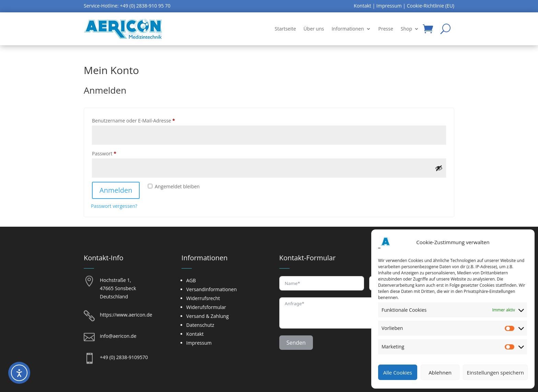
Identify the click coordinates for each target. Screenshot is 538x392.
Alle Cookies (398, 372)
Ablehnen (440, 372)
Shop (406, 29)
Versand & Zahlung (208, 316)
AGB (191, 280)
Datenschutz (200, 325)
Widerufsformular (206, 307)
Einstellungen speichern (495, 372)
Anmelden (116, 190)
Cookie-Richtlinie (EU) (431, 6)
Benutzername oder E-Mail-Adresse (147, 120)
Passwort (117, 153)
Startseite (285, 29)
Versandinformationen (212, 289)
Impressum (389, 6)
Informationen (348, 29)
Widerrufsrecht (203, 298)
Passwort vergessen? (114, 206)
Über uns (314, 29)
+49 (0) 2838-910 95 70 (145, 6)
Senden (296, 343)
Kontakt (362, 6)
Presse (386, 29)
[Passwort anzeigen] (439, 168)
